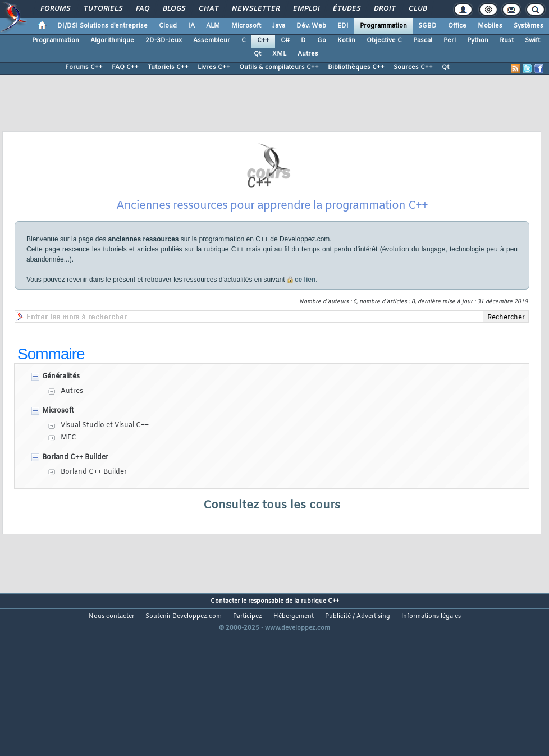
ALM (213, 26)
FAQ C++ (125, 67)
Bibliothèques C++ (356, 67)
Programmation (383, 26)
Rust (507, 40)
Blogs (173, 9)
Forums (55, 9)
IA (191, 26)
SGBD (427, 26)
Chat (208, 9)
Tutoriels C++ (168, 67)
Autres (308, 54)
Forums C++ (84, 67)
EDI (343, 26)
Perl (450, 40)
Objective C (384, 40)
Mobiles (490, 26)
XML (279, 54)
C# (285, 40)
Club (417, 9)
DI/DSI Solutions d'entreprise (102, 26)
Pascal (423, 40)
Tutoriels (102, 9)
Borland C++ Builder (75, 502)
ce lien (305, 324)
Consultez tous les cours (272, 550)
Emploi (306, 9)
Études (346, 9)
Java (279, 26)
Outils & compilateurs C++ (279, 67)
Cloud (168, 26)
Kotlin (346, 40)
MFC (68, 482)
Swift (532, 40)
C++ (263, 40)
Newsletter (255, 9)
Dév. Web (311, 26)
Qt (257, 54)
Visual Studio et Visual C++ (105, 470)
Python (478, 40)
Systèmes (529, 26)
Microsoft (246, 26)
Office (457, 26)
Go (322, 40)
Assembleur (212, 40)
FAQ (142, 9)
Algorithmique (112, 40)
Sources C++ (413, 67)
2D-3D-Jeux (164, 40)
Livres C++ (214, 67)
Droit (384, 9)
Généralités (61, 421)
